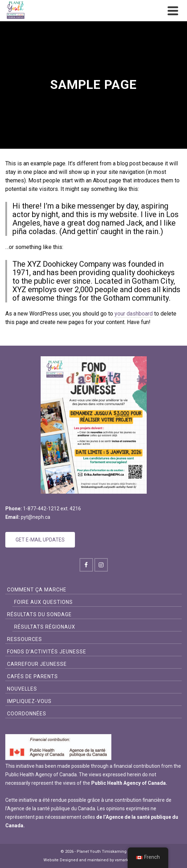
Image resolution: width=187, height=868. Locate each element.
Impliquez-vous (29, 701)
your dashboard (134, 314)
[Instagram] (101, 565)
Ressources (25, 639)
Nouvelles (22, 689)
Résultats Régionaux (45, 627)
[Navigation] (173, 11)
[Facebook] (86, 565)
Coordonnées (27, 714)
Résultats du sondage (39, 614)
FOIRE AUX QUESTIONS (43, 602)
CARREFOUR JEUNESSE (37, 664)
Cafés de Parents (33, 676)
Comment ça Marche (37, 590)
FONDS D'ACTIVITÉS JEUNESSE (47, 652)
